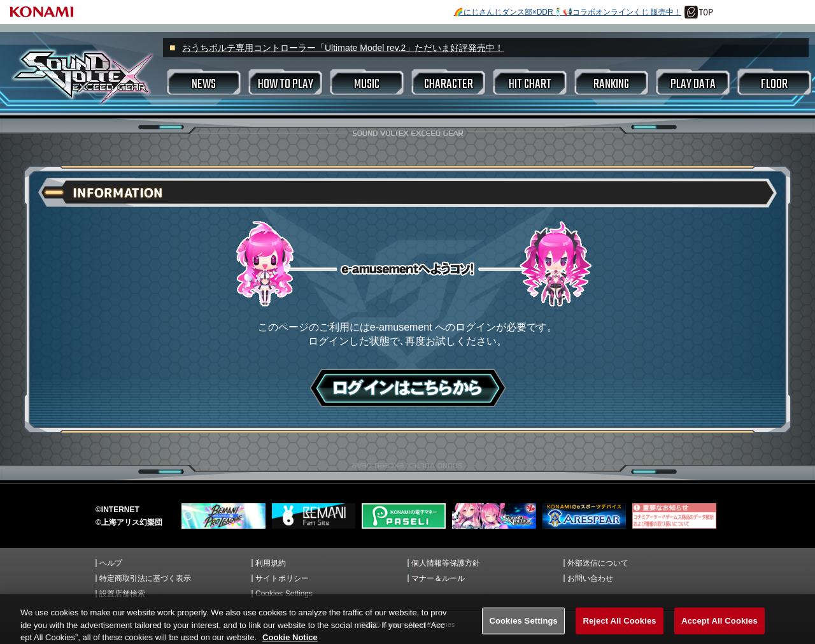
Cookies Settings (284, 594)
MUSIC (367, 84)
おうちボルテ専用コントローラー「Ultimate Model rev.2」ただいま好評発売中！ (343, 48)
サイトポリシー (282, 578)
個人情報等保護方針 (446, 563)
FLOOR (774, 84)
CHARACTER (449, 84)
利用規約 (271, 563)
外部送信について (598, 563)
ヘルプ (111, 563)
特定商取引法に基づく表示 (145, 578)
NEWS (204, 84)
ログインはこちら (408, 388)
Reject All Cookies (619, 630)
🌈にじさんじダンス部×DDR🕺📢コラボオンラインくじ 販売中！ (568, 12)
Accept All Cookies (719, 630)
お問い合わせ (590, 578)
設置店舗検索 (122, 594)
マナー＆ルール (438, 578)
